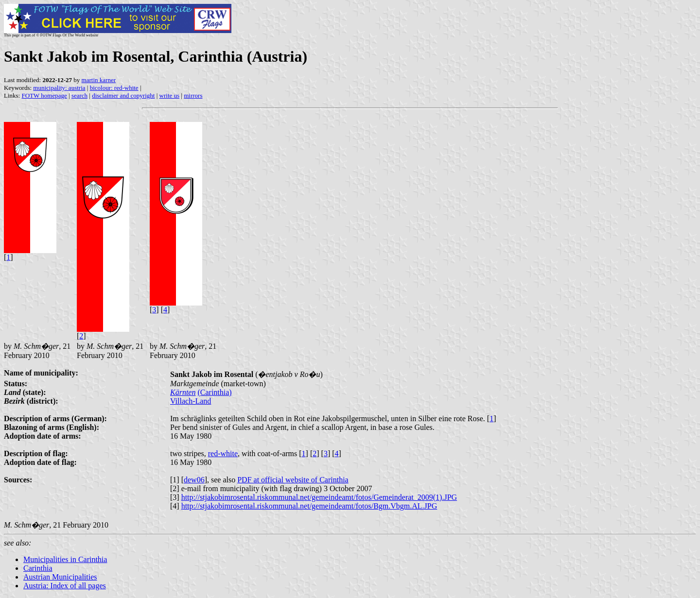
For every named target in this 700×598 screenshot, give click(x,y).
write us (170, 95)
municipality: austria (59, 88)
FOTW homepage (44, 95)
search (79, 95)
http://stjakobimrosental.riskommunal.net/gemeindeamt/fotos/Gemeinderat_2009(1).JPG (319, 497)
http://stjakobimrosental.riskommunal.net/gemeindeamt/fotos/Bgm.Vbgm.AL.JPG (309, 506)
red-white (223, 453)
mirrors (193, 95)
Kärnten (183, 392)
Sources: (18, 480)
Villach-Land (191, 401)
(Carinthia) (214, 392)
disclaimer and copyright (123, 95)
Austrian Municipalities (60, 577)
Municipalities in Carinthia (65, 559)
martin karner (99, 80)
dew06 (194, 480)
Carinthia (38, 568)
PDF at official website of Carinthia (293, 480)
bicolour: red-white (114, 88)
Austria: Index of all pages (65, 586)
